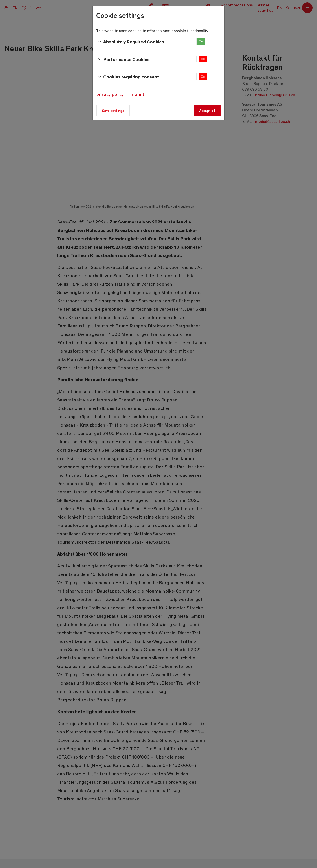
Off (203, 59)
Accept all (207, 110)
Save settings (113, 110)
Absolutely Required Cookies (130, 42)
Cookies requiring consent (128, 77)
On (201, 41)
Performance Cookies (123, 59)
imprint (137, 94)
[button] (202, 42)
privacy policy (110, 94)
